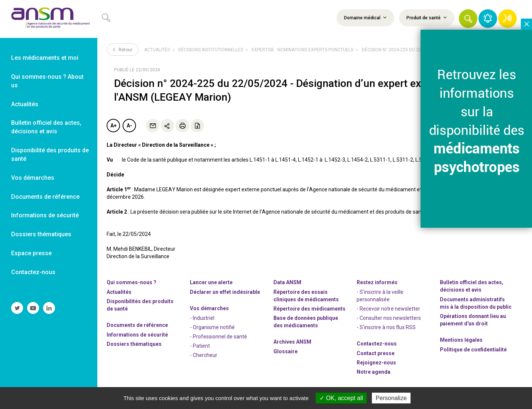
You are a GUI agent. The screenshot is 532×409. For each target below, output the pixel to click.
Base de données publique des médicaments (306, 322)
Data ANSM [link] (287, 282)
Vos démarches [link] (33, 178)
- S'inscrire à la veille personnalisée (380, 296)
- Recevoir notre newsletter (388, 309)
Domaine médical (365, 17)
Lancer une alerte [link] (211, 282)
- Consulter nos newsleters (389, 318)
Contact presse (376, 353)
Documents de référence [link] (45, 197)
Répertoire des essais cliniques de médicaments (306, 296)
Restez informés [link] (377, 282)
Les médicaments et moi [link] (45, 58)
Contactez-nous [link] (33, 272)
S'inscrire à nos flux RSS (388, 327)
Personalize (391, 398)
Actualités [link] (25, 104)
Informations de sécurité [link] (45, 215)
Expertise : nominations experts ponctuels (302, 50)
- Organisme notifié (212, 327)
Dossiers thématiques (134, 344)
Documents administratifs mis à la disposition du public (476, 303)
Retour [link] (123, 49)
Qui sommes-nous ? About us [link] (47, 81)
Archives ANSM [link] (292, 342)
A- (129, 126)
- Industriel (202, 318)
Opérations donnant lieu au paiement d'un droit (473, 320)
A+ (113, 126)
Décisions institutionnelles (211, 50)
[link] (49, 19)
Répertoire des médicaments (309, 309)
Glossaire (286, 351)
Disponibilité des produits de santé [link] (50, 155)
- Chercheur (204, 355)
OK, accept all (341, 398)
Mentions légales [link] (461, 340)
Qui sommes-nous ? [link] (132, 282)
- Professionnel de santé (218, 337)
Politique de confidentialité (473, 350)
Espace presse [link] (31, 253)
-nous (376, 363)
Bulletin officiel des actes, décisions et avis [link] (46, 127)
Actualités (157, 50)
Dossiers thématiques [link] (41, 234)
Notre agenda (374, 372)
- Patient (200, 346)
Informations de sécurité (137, 335)
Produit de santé (427, 17)
